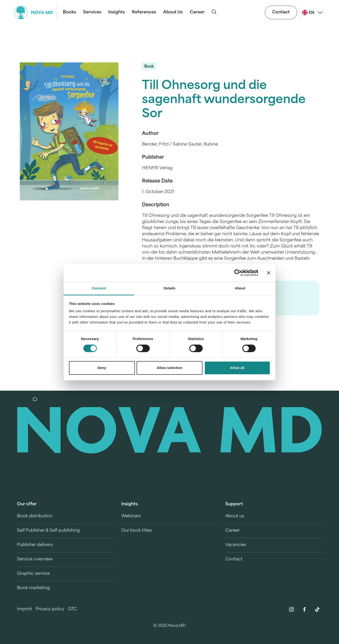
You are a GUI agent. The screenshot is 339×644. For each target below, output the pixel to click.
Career (197, 12)
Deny (102, 368)
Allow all (237, 368)
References (144, 12)
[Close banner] (269, 273)
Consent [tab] (99, 288)
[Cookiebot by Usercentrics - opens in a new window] (238, 273)
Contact (281, 12)
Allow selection (169, 368)
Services (92, 12)
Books (69, 12)
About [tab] (240, 288)
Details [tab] (169, 288)
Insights (117, 12)
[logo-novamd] (35, 12)
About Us (173, 12)
